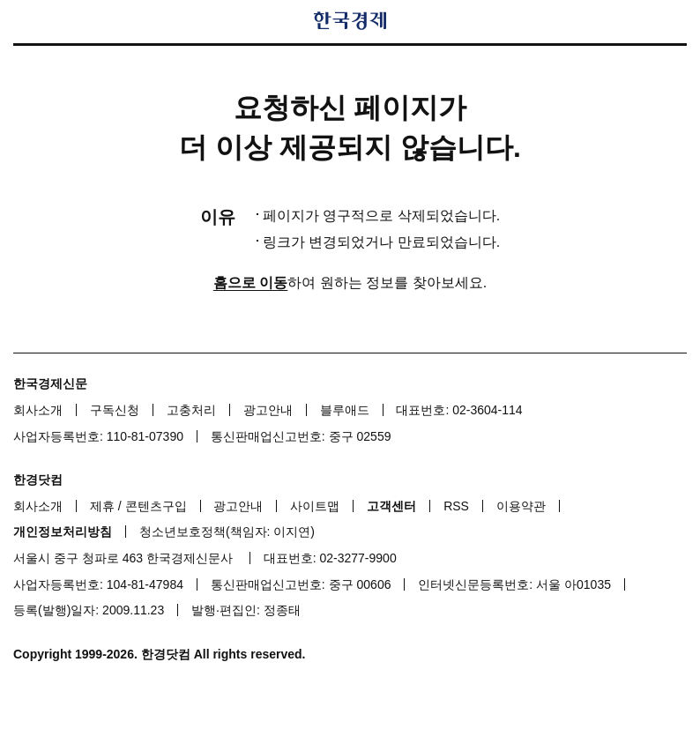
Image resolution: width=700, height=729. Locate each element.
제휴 (102, 506)
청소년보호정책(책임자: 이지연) (227, 532)
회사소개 (38, 410)
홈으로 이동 (250, 283)
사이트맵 (315, 506)
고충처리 (191, 410)
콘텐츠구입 (156, 506)
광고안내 (268, 410)
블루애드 (345, 410)
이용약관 (521, 506)
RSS (456, 506)
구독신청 (115, 410)
